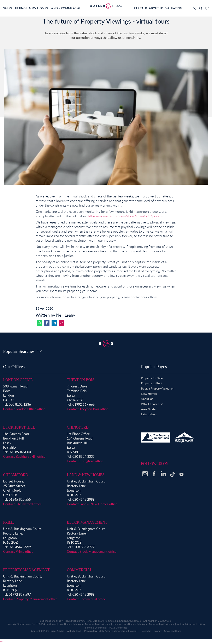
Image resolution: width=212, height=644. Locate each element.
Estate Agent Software (110, 631)
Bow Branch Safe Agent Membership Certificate (85, 624)
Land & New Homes (86, 475)
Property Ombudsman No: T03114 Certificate (32, 624)
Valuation (172, 8)
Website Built (74, 631)
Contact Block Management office (92, 551)
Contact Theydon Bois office (87, 409)
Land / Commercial (73, 8)
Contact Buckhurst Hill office (24, 456)
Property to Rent (152, 383)
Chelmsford (16, 475)
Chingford (78, 427)
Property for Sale (152, 378)
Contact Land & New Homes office (92, 504)
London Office (18, 380)
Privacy (158, 631)
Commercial (79, 570)
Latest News (149, 414)
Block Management (87, 522)
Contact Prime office (18, 551)
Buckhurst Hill (19, 427)
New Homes (43, 8)
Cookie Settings (173, 631)
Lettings (23, 8)
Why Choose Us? (152, 404)
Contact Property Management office (30, 599)
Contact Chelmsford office (22, 504)
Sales (8, 8)
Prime (9, 522)
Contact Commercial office (86, 599)
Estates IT (133, 631)
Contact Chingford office (85, 461)
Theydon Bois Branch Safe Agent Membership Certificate (143, 624)
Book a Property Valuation (158, 388)
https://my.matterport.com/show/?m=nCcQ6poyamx (126, 216)
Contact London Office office (24, 409)
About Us (152, 8)
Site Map (146, 631)
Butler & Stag (57, 631)
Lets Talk (133, 8)
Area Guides (149, 409)
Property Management (26, 570)
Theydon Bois (81, 380)
